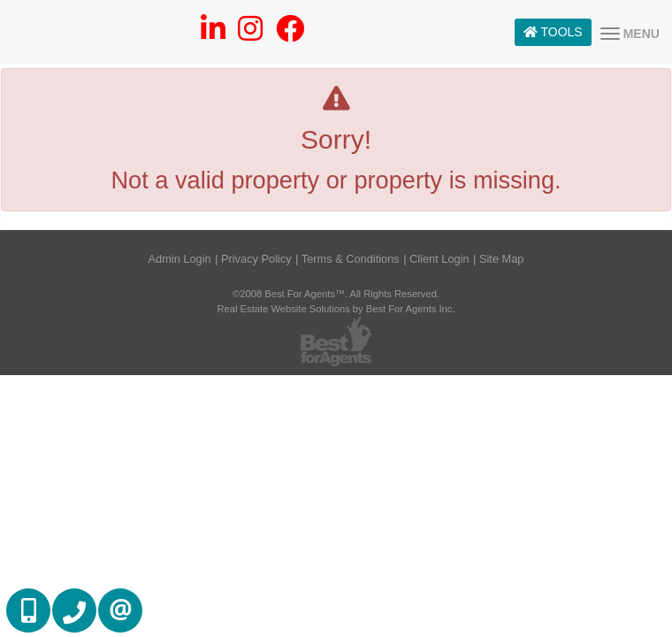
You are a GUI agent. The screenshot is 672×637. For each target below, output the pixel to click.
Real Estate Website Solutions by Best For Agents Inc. (336, 309)
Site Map (502, 259)
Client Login (439, 259)
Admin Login (180, 259)
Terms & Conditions (351, 259)
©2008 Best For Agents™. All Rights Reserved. (336, 294)
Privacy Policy (256, 259)
